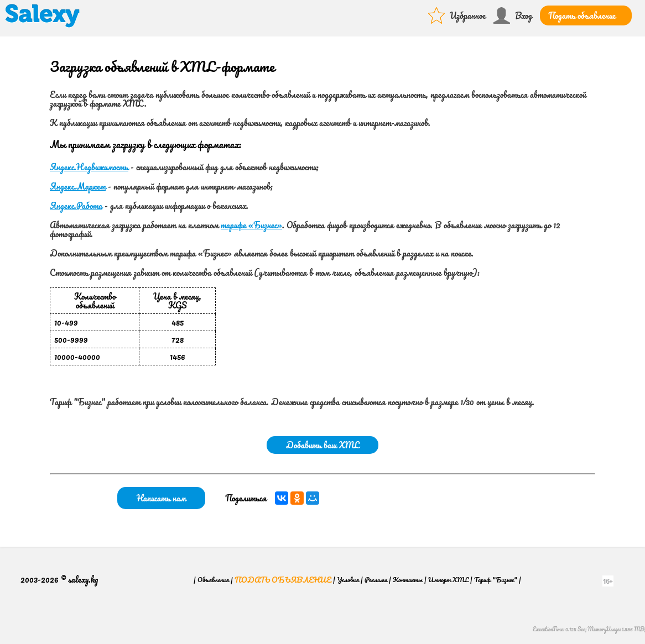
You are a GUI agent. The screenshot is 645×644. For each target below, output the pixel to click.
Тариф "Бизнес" (496, 580)
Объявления (213, 580)
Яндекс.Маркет (78, 186)
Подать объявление (582, 15)
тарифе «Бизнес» (251, 225)
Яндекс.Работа (76, 206)
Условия (348, 580)
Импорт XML (448, 580)
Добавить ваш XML (322, 445)
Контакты (408, 580)
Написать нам (161, 498)
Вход (524, 15)
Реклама (376, 580)
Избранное (468, 15)
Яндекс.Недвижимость (89, 167)
